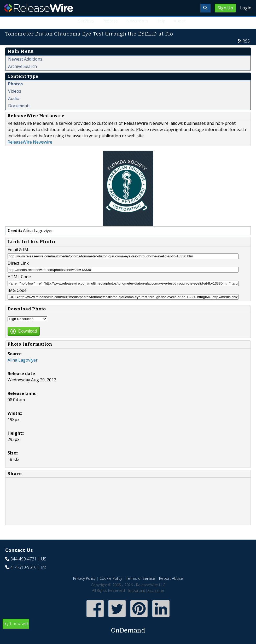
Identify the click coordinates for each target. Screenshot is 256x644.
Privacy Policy (84, 578)
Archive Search (22, 66)
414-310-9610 (24, 567)
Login (246, 8)
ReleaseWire (39, 8)
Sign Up (225, 8)
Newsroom (137, 21)
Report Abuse (171, 578)
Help (161, 21)
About (180, 21)
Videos (15, 91)
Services (86, 21)
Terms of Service (141, 578)
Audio (14, 98)
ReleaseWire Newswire (30, 142)
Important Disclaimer (146, 590)
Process (110, 21)
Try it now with (128, 628)
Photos (15, 84)
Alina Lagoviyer (23, 360)
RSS (246, 41)
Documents (19, 106)
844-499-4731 (24, 559)
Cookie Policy (111, 578)
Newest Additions (25, 59)
